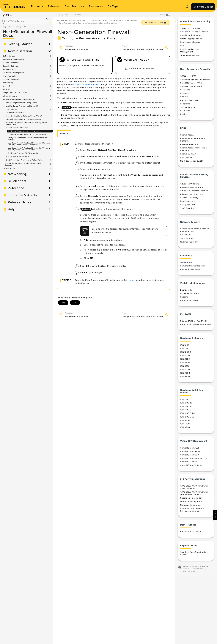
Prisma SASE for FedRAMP (193, 322)
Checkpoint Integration (191, 499)
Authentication (10, 69)
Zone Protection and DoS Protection (20, 99)
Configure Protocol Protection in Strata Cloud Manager (28, 139)
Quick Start (17, 181)
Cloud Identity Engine (190, 37)
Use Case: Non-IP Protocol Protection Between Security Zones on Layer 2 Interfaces (29, 144)
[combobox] (25, 21)
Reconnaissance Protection (85, 84)
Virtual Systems (10, 96)
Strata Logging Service (191, 40)
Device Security (188, 203)
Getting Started (20, 44)
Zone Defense (11, 109)
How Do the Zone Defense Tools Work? (24, 116)
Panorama (185, 105)
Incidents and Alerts (190, 295)
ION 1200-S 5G (187, 418)
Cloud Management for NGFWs (195, 81)
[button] (215, 515)
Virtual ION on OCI (189, 463)
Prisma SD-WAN (188, 155)
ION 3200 (185, 364)
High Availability (10, 76)
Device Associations (190, 44)
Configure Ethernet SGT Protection (23, 153)
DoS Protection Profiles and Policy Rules (24, 160)
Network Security (191, 568)
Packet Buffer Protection (17, 156)
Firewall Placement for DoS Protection (23, 119)
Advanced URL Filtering (192, 189)
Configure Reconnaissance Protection (24, 131)
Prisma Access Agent (190, 271)
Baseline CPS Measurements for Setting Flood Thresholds (26, 123)
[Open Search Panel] (188, 7)
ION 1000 (185, 346)
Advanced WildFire (189, 185)
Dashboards (186, 291)
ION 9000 (185, 374)
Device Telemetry (11, 63)
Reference (16, 188)
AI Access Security (189, 199)
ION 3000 (185, 360)
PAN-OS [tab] (64, 134)
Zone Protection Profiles (17, 128)
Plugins (184, 116)
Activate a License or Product (194, 33)
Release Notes (19, 202)
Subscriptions (9, 56)
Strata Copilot (203, 7)
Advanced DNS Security (192, 196)
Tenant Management (190, 57)
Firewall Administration (13, 59)
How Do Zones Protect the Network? (21, 106)
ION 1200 (185, 350)
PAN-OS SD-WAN (189, 102)
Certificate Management (14, 73)
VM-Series (185, 112)
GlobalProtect (187, 264)
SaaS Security (187, 209)
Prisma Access (187, 136)
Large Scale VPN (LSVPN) (15, 93)
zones (131, 280)
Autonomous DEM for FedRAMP (196, 326)
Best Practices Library (191, 533)
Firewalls (185, 95)
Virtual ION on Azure (190, 453)
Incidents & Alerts (22, 195)
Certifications (9, 168)
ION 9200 (185, 378)
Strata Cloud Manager (191, 30)
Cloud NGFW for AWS (191, 84)
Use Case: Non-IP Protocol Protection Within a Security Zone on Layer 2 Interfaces (29, 149)
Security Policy (187, 240)
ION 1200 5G (186, 408)
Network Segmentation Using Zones (21, 103)
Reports (184, 298)
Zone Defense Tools (15, 113)
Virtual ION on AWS (190, 449)
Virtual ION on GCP (189, 456)
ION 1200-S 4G (187, 415)
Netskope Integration (190, 506)
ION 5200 (185, 367)
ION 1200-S (186, 353)
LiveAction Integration (191, 503)
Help (11, 209)
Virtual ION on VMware (191, 467)
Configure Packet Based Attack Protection (27, 134)
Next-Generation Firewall (76, 20)
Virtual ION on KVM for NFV (194, 460)
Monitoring (8, 83)
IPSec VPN (185, 236)
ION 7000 (185, 371)
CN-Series (185, 91)
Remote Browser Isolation (193, 267)
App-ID (6, 89)
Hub (182, 47)
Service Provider (188, 109)
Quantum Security (189, 243)
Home (60, 20)
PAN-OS (184, 98)
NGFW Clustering (11, 79)
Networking (17, 174)
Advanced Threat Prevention (194, 192)
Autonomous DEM (189, 302)
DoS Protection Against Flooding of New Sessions (23, 164)
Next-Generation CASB (191, 162)
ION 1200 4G (186, 404)
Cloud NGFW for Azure (191, 88)
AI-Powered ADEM (189, 146)
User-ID (7, 86)
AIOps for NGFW (188, 77)
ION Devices (186, 159)
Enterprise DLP (187, 206)
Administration (20, 51)
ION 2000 (185, 357)
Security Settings (11, 66)
